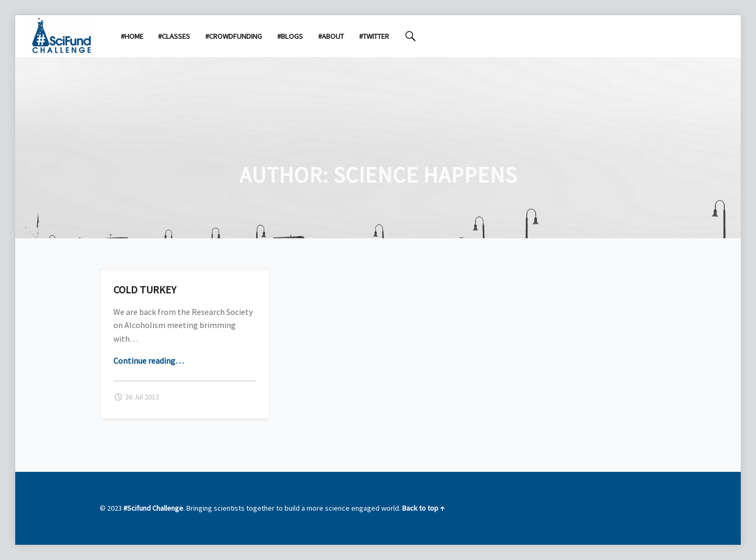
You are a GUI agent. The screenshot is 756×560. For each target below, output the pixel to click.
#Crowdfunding (234, 36)
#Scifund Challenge (153, 508)
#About (331, 36)
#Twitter (374, 36)
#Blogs (290, 36)
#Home (132, 36)
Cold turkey (145, 289)
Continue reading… (149, 361)
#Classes (174, 36)
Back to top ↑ (423, 508)
